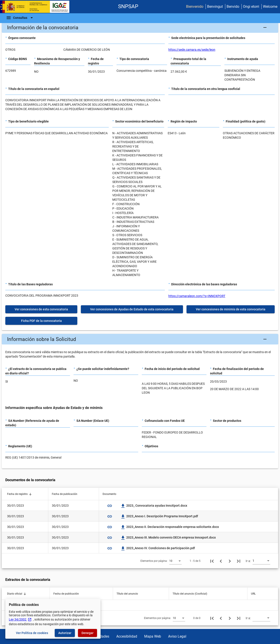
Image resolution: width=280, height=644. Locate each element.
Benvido (233, 7)
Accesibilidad (127, 636)
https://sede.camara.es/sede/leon (192, 50)
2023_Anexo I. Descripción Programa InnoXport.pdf (159, 516)
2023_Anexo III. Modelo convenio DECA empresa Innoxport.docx (168, 537)
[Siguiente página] (230, 561)
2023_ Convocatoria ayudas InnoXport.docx (154, 506)
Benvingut (215, 7)
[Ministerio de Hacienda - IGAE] (37, 7)
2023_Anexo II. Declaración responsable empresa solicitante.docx (170, 527)
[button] (140, 27)
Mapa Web (153, 636)
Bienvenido (195, 7)
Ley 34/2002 (20, 619)
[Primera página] (212, 561)
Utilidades (101, 636)
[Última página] (239, 561)
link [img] (110, 506)
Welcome (270, 7)
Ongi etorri (251, 7)
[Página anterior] (221, 561)
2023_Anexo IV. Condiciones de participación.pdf (158, 548)
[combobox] (175, 561)
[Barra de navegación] (20, 18)
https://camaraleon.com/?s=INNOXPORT (197, 296)
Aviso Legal (177, 636)
